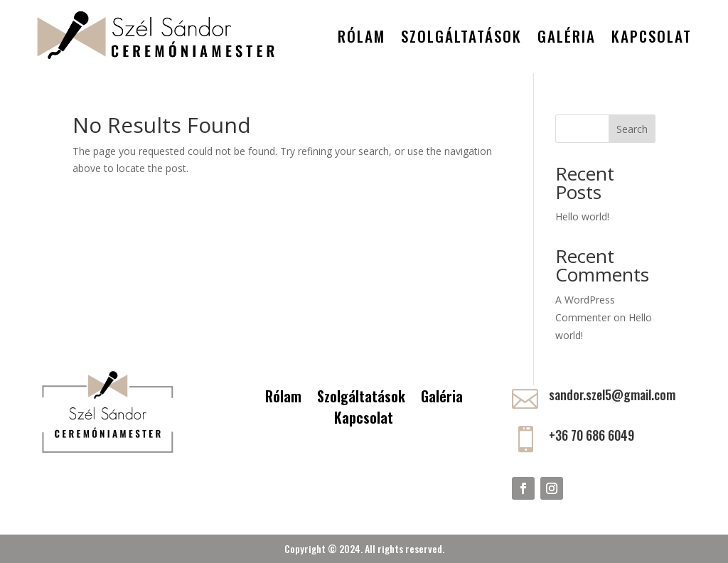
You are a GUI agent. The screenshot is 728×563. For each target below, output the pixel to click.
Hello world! (582, 216)
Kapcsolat (652, 36)
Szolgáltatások (461, 36)
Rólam (362, 36)
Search (632, 129)
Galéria (567, 36)
